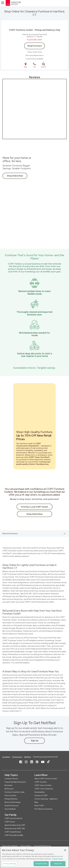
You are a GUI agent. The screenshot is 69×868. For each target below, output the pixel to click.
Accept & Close (41, 864)
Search (43, 65)
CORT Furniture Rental (13, 818)
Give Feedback (10, 809)
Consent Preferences (42, 846)
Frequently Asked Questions (15, 782)
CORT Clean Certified (43, 785)
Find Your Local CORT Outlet (35, 507)
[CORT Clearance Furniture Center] (22, 3)
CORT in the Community (44, 789)
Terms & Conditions (10, 846)
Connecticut (17, 757)
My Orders (8, 785)
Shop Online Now (15, 176)
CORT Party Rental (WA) (14, 835)
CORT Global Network (13, 832)
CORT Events (10, 822)
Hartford (27, 757)
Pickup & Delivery (11, 799)
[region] (34, 857)
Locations (6, 757)
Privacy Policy (26, 846)
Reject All (58, 864)
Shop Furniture (35, 46)
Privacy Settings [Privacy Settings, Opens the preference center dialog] (10, 864)
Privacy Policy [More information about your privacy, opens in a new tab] (58, 859)
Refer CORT (39, 806)
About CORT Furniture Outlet (46, 779)
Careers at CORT (41, 795)
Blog (36, 802)
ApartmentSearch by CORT (15, 825)
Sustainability (40, 792)
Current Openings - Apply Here (46, 799)
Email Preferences (11, 806)
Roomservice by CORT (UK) (15, 829)
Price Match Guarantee (43, 809)
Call (34, 65)
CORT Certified (40, 782)
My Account (9, 789)
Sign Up (35, 741)
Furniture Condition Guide (15, 792)
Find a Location (10, 795)
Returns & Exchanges (13, 802)
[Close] (65, 850)
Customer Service (11, 779)
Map (26, 65)
